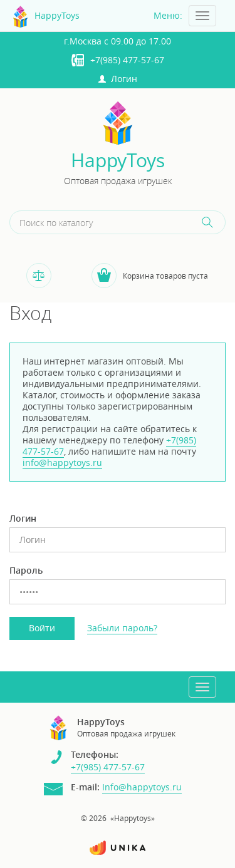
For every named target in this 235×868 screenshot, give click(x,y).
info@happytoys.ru (62, 462)
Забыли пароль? (122, 628)
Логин (118, 79)
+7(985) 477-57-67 (127, 60)
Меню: (168, 15)
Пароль (26, 571)
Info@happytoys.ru (142, 787)
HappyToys (118, 161)
